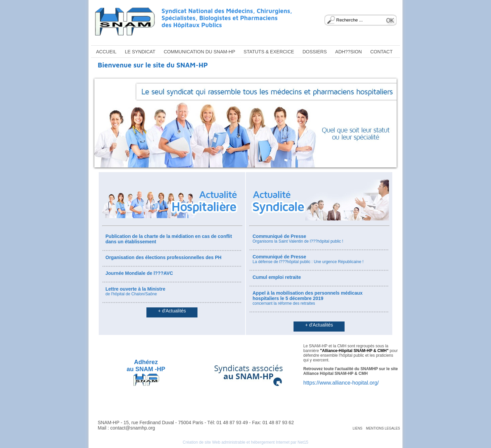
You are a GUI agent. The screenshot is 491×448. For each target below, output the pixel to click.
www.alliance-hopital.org (348, 383)
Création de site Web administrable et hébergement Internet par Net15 (245, 442)
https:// (311, 383)
